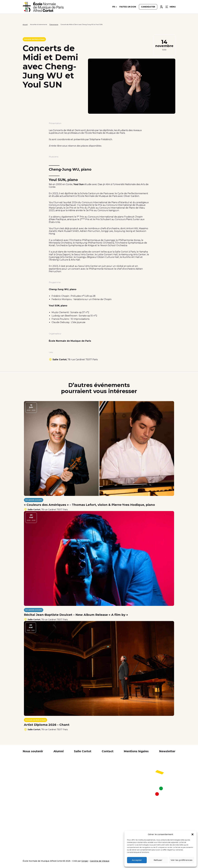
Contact (108, 751)
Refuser (158, 860)
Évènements (54, 24)
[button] (193, 834)
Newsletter (167, 751)
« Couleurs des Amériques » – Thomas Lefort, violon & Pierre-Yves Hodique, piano (89, 505)
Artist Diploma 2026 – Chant (47, 725)
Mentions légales (136, 751)
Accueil (25, 24)
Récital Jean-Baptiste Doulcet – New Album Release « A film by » (76, 615)
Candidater (148, 7)
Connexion (161, 6)
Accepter (137, 860)
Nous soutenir (33, 751)
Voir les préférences (182, 860)
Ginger (85, 861)
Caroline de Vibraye (100, 861)
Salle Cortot (83, 751)
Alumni (59, 751)
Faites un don (128, 7)
